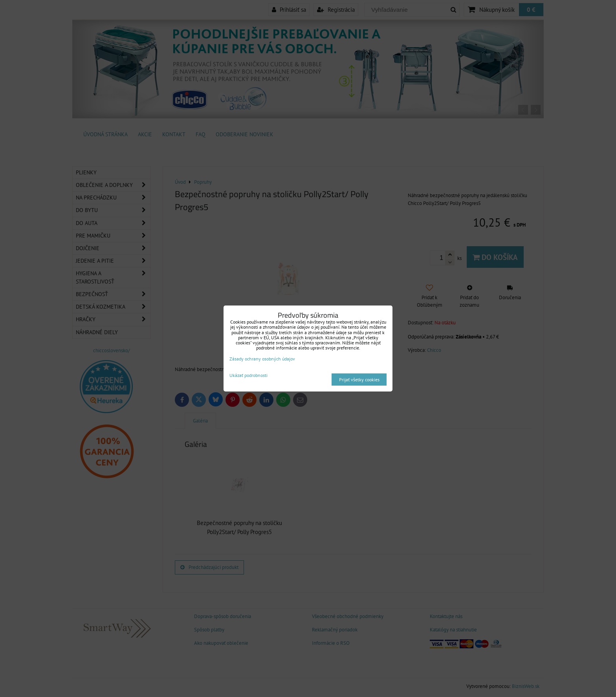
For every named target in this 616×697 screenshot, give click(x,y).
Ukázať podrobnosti (248, 375)
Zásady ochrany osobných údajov (262, 359)
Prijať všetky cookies (359, 380)
